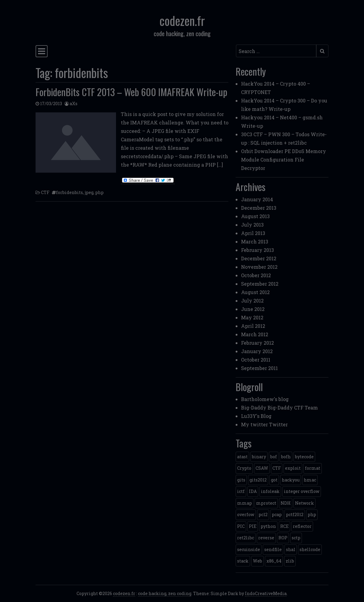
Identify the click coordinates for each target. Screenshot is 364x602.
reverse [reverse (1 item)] (266, 538)
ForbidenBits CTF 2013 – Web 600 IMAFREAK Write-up (131, 92)
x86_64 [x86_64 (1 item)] (274, 561)
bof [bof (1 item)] (274, 457)
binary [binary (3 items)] (259, 457)
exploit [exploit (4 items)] (293, 468)
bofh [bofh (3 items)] (286, 457)
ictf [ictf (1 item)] (241, 491)
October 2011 (256, 360)
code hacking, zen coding (165, 593)
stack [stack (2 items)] (243, 561)
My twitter (254, 424)
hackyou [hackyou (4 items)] (291, 480)
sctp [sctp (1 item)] (296, 538)
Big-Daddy (254, 408)
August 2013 (255, 216)
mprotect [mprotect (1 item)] (266, 503)
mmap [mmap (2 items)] (245, 503)
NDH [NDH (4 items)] (286, 503)
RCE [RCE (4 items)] (284, 526)
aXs (74, 103)
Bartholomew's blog (265, 399)
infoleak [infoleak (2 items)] (270, 491)
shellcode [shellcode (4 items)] (310, 549)
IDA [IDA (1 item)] (253, 491)
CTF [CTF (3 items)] (277, 468)
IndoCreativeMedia (266, 593)
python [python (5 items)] (268, 526)
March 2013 (255, 241)
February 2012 (257, 343)
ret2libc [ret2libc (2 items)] (246, 538)
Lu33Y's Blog (256, 416)
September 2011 (259, 368)
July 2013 (252, 225)
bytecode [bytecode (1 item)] (304, 457)
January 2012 (257, 351)
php (99, 192)
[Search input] (276, 51)
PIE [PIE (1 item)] (253, 526)
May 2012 (252, 317)
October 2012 (256, 275)
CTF (45, 192)
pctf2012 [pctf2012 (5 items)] (295, 514)
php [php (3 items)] (312, 514)
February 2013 (257, 250)
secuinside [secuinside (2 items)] (249, 549)
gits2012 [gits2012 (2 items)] (258, 480)
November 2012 (259, 267)
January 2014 (257, 199)
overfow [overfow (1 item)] (246, 514)
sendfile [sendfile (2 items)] (273, 549)
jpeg (89, 192)
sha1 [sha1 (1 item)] (291, 549)
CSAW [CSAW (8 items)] (262, 468)
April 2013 (253, 233)
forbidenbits (69, 192)
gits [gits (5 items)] (241, 480)
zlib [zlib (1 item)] (290, 561)
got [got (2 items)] (274, 480)
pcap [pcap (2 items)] (277, 514)
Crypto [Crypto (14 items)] (244, 468)
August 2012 (255, 292)
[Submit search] (322, 51)
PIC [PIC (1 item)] (241, 526)
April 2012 (253, 326)
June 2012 (253, 309)
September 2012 (260, 284)
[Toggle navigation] (42, 51)
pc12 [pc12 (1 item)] (263, 514)
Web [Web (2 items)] (257, 561)
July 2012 (252, 301)
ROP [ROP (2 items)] (283, 538)
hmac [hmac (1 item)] (310, 480)
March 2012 (255, 334)
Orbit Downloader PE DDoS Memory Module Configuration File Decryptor (284, 160)
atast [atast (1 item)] (242, 457)
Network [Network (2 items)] (304, 503)
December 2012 (259, 258)
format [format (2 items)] (313, 468)
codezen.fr (182, 20)
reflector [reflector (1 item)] (302, 526)
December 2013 (259, 208)
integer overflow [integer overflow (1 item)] (302, 491)
